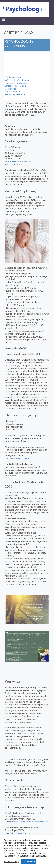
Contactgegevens (14, 77)
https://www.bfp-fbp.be (22, 833)
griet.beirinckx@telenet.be (18, 161)
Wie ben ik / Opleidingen (17, 80)
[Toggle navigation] (4, 20)
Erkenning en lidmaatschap (18, 94)
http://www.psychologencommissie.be (29, 822)
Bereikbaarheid (13, 91)
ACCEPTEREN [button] (29, 861)
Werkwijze (10, 89)
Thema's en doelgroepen (17, 83)
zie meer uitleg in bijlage (17, 458)
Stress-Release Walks (16, 86)
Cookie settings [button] (12, 861)
